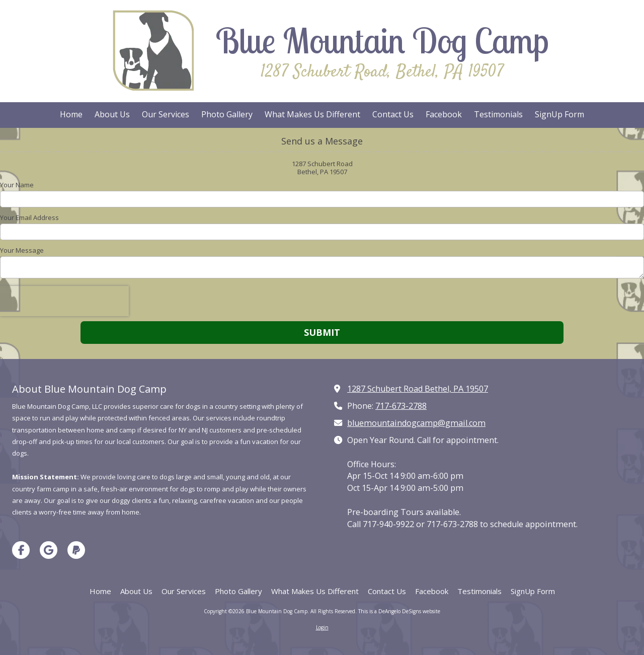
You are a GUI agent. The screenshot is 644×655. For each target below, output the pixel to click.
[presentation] (64, 301)
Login (322, 627)
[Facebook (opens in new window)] (444, 115)
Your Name (17, 185)
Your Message (22, 250)
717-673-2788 (401, 406)
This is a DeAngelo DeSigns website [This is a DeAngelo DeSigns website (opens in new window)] (399, 611)
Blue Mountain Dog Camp (382, 40)
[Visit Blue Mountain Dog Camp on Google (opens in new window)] (49, 550)
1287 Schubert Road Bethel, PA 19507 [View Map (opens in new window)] (418, 389)
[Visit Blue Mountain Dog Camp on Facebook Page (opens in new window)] (21, 550)
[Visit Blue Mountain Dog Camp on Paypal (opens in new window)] (76, 550)
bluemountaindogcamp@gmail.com (416, 423)
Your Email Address (29, 217)
